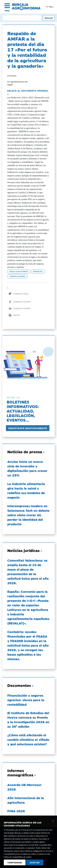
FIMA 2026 (16, 811)
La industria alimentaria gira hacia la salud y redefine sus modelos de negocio (26, 490)
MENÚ (7, 11)
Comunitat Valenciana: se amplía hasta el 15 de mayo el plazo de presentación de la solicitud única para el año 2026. (28, 572)
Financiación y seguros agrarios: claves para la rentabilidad (26, 700)
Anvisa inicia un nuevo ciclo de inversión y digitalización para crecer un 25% (27, 468)
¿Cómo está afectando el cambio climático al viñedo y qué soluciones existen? (28, 739)
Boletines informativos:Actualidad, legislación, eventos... (23, 411)
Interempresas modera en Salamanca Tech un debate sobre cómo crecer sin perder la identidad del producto (28, 515)
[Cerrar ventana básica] (53, 821)
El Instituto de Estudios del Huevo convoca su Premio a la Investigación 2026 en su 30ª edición (28, 720)
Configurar (15, 862)
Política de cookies (25, 857)
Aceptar (35, 862)
